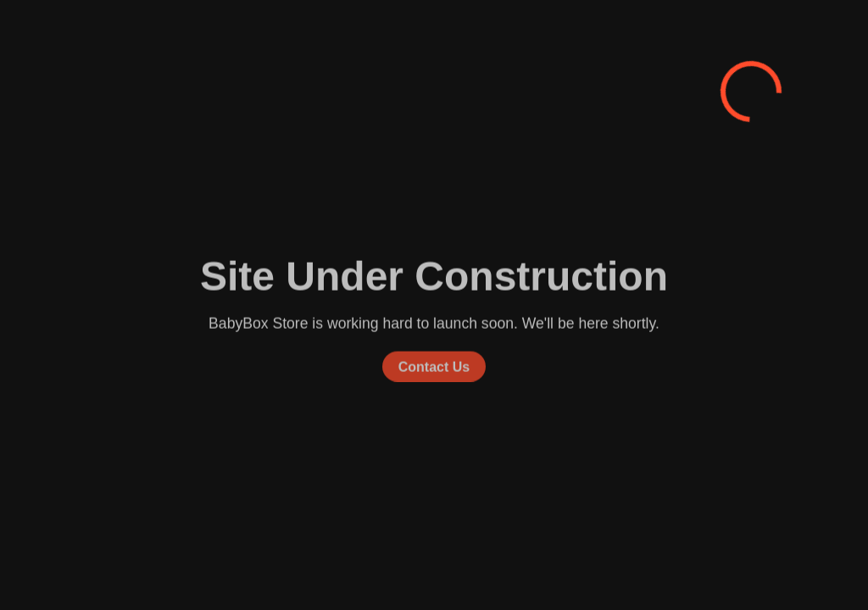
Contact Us (434, 366)
